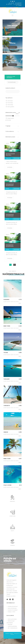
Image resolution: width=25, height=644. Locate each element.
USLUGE (12, 3)
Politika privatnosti (12, 606)
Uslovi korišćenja (12, 608)
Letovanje (16, 189)
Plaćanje (9, 624)
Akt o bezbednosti (12, 628)
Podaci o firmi (11, 612)
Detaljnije (13, 30)
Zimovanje (17, 158)
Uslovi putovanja (12, 619)
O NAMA (20, 5)
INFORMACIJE (18, 4)
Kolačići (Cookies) (12, 610)
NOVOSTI (10, 4)
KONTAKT (19, 3)
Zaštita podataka (12, 626)
